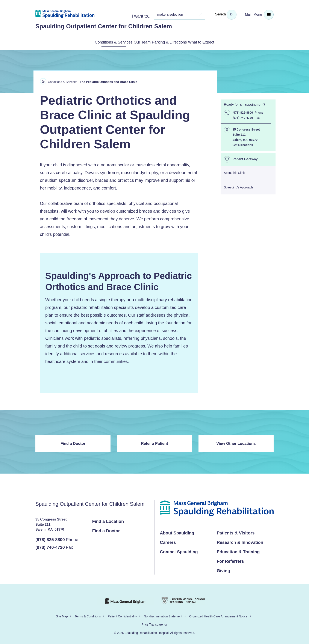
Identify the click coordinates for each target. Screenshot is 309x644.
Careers (168, 542)
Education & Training (238, 551)
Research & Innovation (240, 542)
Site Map (62, 615)
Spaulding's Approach (238, 187)
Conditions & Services (97, 42)
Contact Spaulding (179, 551)
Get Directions (243, 144)
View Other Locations (236, 443)
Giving (223, 570)
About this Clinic (235, 172)
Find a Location (108, 521)
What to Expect (219, 42)
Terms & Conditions (88, 615)
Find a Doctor (73, 443)
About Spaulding (177, 532)
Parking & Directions (175, 42)
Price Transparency (155, 624)
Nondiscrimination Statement (163, 615)
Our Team (137, 42)
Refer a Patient (154, 443)
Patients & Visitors (236, 532)
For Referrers (230, 560)
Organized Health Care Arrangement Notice (218, 615)
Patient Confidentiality (122, 615)
